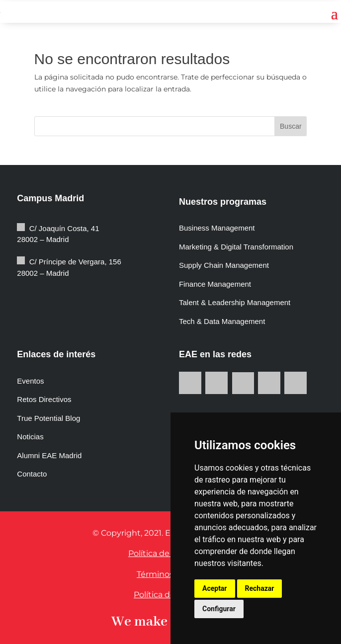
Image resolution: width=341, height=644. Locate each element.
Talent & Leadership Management (235, 302)
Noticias (30, 437)
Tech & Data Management (222, 321)
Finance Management (216, 284)
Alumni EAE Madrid (49, 455)
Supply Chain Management (224, 265)
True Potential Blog (48, 418)
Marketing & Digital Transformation (236, 247)
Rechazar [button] (260, 588)
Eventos (30, 381)
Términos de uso (170, 574)
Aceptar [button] (215, 588)
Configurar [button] (219, 609)
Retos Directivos (44, 399)
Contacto (32, 474)
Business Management (217, 228)
